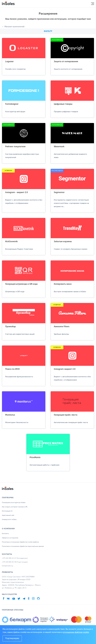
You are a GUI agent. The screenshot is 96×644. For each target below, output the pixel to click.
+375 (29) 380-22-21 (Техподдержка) (15, 558)
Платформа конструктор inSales (14, 503)
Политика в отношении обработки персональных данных (23, 546)
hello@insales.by (7, 566)
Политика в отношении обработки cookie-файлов (20, 542)
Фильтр (48, 31)
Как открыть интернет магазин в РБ (15, 507)
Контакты (5, 534)
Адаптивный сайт (8, 515)
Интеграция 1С (7, 511)
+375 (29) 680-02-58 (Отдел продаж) (15, 562)
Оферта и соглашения (10, 538)
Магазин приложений (14, 27)
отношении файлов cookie (76, 632)
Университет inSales (9, 520)
